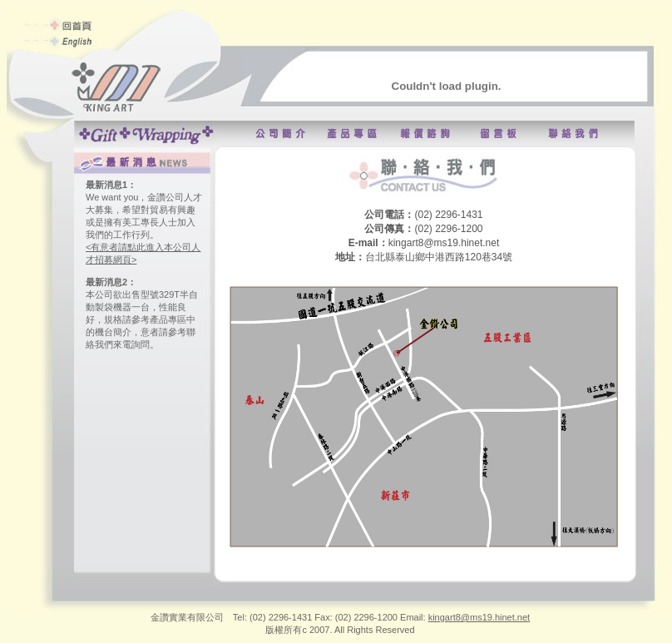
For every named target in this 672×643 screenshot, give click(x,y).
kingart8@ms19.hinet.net (479, 617)
